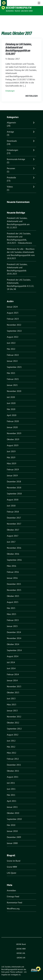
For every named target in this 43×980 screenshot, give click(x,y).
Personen (11, 165)
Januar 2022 (12, 357)
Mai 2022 (11, 345)
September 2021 (14, 363)
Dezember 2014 (14, 629)
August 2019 (13, 442)
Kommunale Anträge (16, 156)
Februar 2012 (13, 755)
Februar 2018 (13, 508)
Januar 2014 (12, 677)
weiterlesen (31, 92)
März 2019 (12, 460)
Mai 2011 (11, 791)
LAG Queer (12, 869)
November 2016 (14, 544)
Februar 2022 (13, 351)
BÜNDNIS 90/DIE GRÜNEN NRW (19, 11)
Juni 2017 (11, 538)
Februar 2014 (13, 671)
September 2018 (14, 490)
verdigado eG (16, 971)
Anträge (10, 128)
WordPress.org (13, 905)
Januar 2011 (12, 803)
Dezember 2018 (14, 478)
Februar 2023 (13, 315)
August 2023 (13, 309)
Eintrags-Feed (13, 893)
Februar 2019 (13, 466)
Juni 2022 (11, 339)
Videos (10, 183)
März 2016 (12, 562)
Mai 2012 (11, 743)
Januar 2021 (12, 382)
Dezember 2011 (14, 761)
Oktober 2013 (13, 689)
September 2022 (14, 327)
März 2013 (12, 701)
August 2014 (13, 653)
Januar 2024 (12, 303)
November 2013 (14, 683)
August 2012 (13, 731)
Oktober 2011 (13, 767)
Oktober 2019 (13, 436)
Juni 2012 (11, 737)
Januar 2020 (12, 424)
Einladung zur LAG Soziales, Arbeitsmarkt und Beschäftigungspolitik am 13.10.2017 (19, 45)
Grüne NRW (12, 863)
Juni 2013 (11, 695)
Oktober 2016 (13, 550)
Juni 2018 (11, 502)
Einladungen (10, 87)
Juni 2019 (11, 448)
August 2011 (13, 773)
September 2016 (14, 556)
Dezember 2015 (14, 580)
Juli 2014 (11, 659)
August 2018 (13, 496)
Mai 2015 (11, 605)
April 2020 (12, 412)
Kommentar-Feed (15, 899)
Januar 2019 (12, 472)
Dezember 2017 (14, 514)
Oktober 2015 (13, 592)
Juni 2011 (11, 785)
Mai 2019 (11, 454)
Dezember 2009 (14, 834)
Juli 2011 (11, 779)
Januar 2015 (12, 623)
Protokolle (11, 174)
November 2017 (14, 520)
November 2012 (14, 713)
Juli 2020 (11, 394)
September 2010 (14, 815)
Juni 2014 (11, 665)
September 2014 (14, 647)
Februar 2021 (13, 375)
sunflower (19, 968)
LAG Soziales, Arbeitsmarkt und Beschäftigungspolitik (24, 6)
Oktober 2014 (13, 641)
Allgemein (11, 119)
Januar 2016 (12, 574)
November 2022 (14, 321)
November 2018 (14, 484)
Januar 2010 (12, 828)
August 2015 (13, 598)
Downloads (12, 137)
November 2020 (14, 388)
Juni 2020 (11, 400)
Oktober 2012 (13, 719)
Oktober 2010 (13, 809)
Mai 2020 (11, 406)
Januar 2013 (12, 707)
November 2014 (14, 635)
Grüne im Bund (14, 857)
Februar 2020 (13, 418)
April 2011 (12, 797)
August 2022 (13, 333)
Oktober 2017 (13, 526)
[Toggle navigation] (39, 19)
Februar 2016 (13, 568)
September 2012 (14, 725)
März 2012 (12, 749)
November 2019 (14, 430)
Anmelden (11, 887)
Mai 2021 (11, 369)
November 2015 (14, 586)
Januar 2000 (12, 840)
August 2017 (13, 532)
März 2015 (12, 611)
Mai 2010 (11, 821)
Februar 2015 (13, 617)
